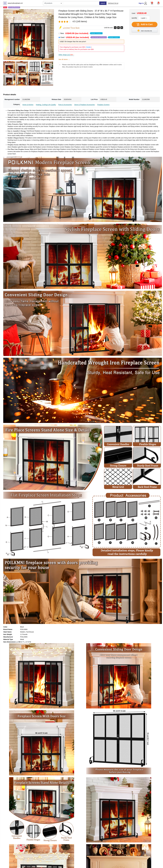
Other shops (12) (66, 55)
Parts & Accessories (65, 105)
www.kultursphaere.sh (15, 3)
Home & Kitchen (28, 105)
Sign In (141, 3)
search (103, 3)
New (81, 33)
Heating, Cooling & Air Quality (46, 105)
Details (88, 47)
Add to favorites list (145, 30)
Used (90, 37)
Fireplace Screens (103, 105)
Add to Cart (145, 25)
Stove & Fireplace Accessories (84, 105)
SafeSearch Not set (113, 3)
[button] (158, 3)
